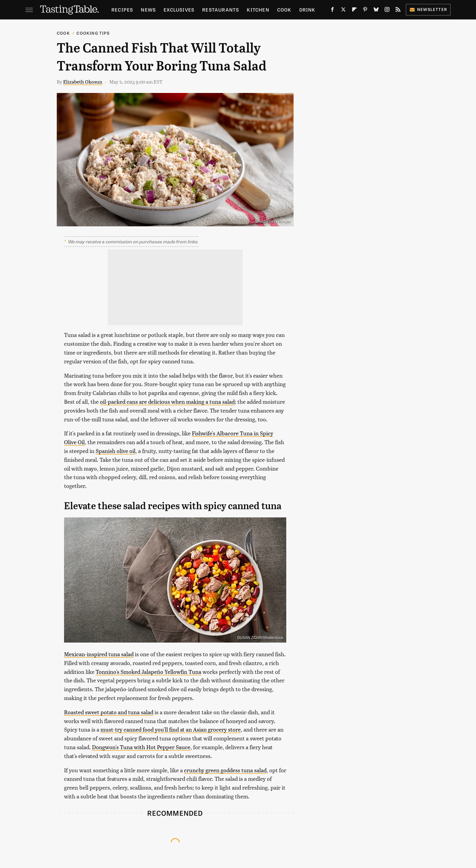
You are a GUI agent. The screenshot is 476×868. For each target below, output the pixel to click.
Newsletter (428, 9)
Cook (284, 10)
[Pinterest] (365, 11)
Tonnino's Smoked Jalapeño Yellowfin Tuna (148, 672)
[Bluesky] (376, 11)
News (148, 10)
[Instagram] (387, 11)
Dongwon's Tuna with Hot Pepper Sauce (141, 747)
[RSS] (398, 11)
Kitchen (258, 10)
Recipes (122, 10)
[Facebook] (332, 11)
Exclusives (179, 10)
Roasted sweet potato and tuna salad (109, 712)
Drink (307, 10)
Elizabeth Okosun (83, 82)
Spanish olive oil (116, 451)
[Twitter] (343, 11)
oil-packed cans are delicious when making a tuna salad (167, 401)
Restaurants (221, 10)
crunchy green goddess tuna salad (225, 770)
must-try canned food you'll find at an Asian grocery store (171, 729)
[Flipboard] (354, 11)
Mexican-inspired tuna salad (99, 654)
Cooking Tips (93, 33)
